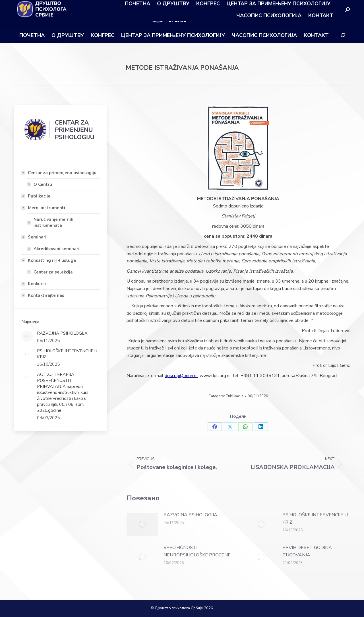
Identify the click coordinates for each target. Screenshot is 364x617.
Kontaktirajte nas (46, 295)
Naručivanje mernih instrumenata (53, 222)
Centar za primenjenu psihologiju (59, 173)
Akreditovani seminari (56, 249)
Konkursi (37, 284)
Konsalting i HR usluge (49, 260)
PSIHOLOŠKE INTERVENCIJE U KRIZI (315, 519)
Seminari (34, 237)
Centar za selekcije (53, 272)
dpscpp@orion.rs (181, 376)
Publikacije (235, 396)
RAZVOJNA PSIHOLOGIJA (190, 515)
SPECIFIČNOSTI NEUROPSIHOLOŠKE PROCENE (197, 551)
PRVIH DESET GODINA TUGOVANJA (307, 551)
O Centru (43, 184)
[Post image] (142, 524)
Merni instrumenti (44, 208)
